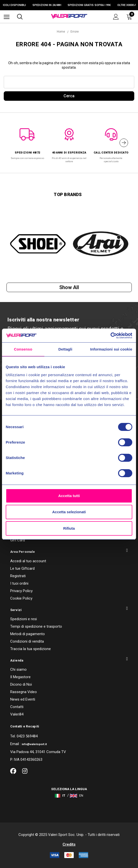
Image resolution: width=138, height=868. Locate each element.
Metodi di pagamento (28, 634)
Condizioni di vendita (27, 641)
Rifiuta (69, 528)
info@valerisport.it (34, 744)
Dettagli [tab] (65, 349)
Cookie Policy (21, 598)
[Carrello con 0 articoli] (130, 17)
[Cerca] (20, 17)
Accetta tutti (69, 496)
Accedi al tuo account (28, 561)
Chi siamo (18, 669)
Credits (69, 844)
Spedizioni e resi (24, 619)
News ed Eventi (23, 699)
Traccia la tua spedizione (31, 649)
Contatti (17, 707)
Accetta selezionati (69, 512)
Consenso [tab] (23, 349)
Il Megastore (20, 677)
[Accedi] (116, 17)
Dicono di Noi (21, 684)
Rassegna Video (24, 692)
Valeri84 (17, 714)
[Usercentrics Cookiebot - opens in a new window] (110, 336)
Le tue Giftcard (22, 568)
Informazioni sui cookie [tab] (111, 349)
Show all (69, 287)
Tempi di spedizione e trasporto (36, 626)
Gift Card (18, 540)
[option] (27, 141)
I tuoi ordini (19, 583)
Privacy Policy (21, 591)
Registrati (18, 576)
